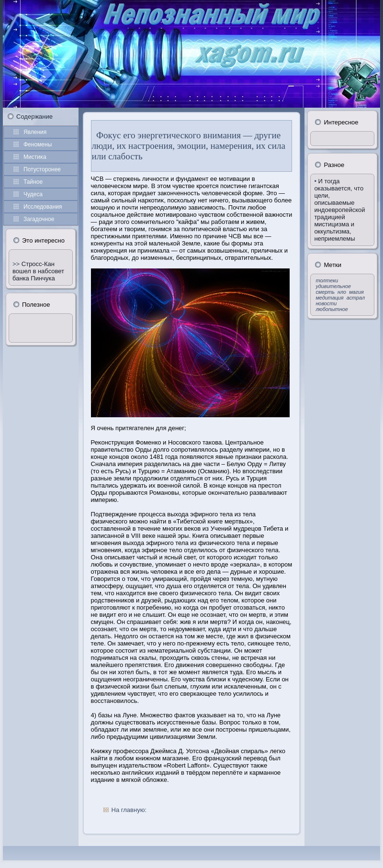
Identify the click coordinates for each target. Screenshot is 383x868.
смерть (325, 292)
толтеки (327, 280)
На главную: (129, 810)
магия (356, 292)
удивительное (333, 286)
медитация (329, 298)
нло (342, 292)
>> (17, 264)
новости (326, 303)
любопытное (332, 309)
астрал (356, 298)
